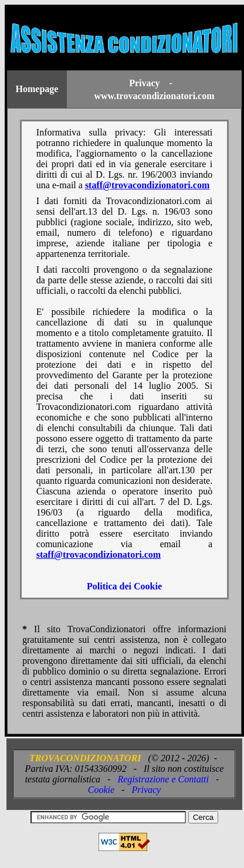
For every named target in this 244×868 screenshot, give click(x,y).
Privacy (146, 790)
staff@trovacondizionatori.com (147, 185)
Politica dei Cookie (124, 586)
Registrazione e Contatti (163, 779)
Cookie (101, 790)
